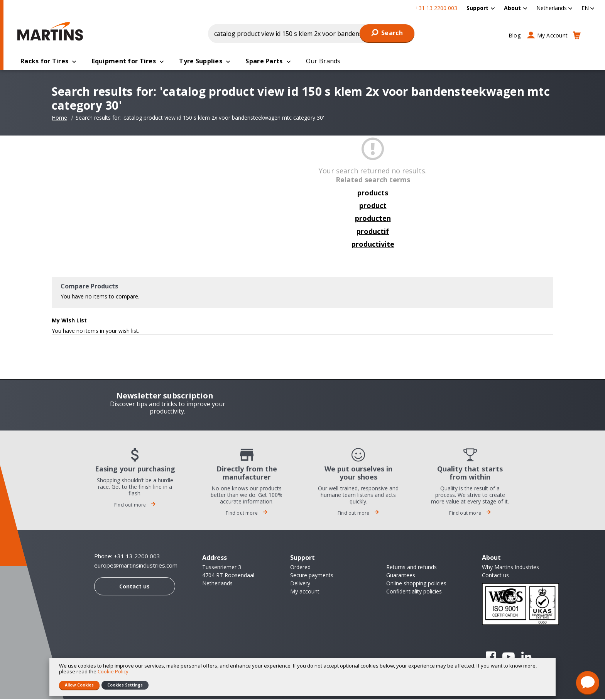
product (373, 206)
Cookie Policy (113, 671)
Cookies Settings (125, 685)
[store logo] (52, 31)
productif (373, 232)
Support (477, 8)
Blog (515, 35)
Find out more (135, 506)
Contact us (134, 587)
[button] (554, 8)
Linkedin (526, 658)
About (512, 8)
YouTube (509, 658)
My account (305, 592)
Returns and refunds (412, 568)
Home (59, 119)
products (373, 193)
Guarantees (401, 576)
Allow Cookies (79, 685)
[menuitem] (481, 8)
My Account (553, 35)
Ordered (300, 568)
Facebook (491, 658)
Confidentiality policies (414, 592)
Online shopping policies (416, 584)
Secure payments (312, 576)
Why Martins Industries (510, 568)
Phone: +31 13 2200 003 (127, 557)
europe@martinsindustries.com (136, 566)
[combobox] (311, 34)
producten (373, 219)
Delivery (300, 584)
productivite (373, 245)
